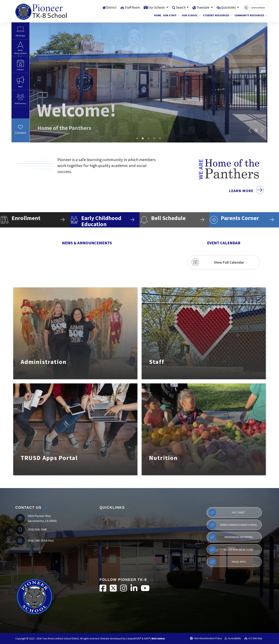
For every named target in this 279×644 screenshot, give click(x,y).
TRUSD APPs (227, 562)
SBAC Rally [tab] (154, 138)
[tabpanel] (148, 83)
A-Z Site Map (253, 638)
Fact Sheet (227, 513)
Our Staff (170, 15)
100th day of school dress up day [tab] (143, 138)
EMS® (147, 639)
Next (262, 130)
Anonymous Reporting (231, 537)
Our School (190, 15)
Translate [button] (203, 7)
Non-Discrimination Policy (206, 638)
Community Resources (249, 15)
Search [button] (181, 7)
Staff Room (132, 7)
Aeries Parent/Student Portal (233, 525)
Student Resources (216, 15)
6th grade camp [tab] (148, 138)
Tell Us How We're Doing (231, 550)
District (111, 7)
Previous (250, 130)
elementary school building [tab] (137, 138)
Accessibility (233, 638)
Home (157, 15)
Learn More (246, 196)
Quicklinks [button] (229, 7)
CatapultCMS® (134, 639)
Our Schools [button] (157, 7)
